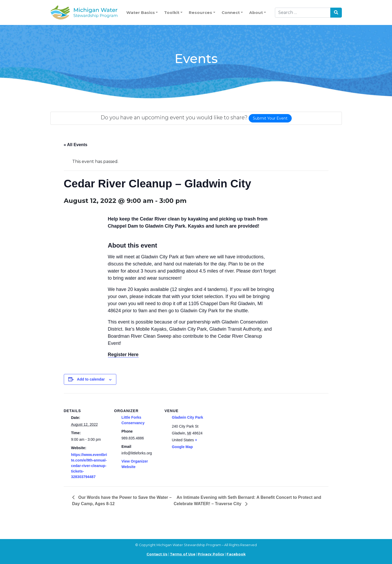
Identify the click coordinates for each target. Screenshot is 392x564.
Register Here (123, 355)
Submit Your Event (270, 118)
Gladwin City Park (188, 417)
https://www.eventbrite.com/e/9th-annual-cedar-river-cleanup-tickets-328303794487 (89, 466)
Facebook (236, 554)
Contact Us (157, 554)
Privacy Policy (211, 554)
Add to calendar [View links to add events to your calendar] (91, 379)
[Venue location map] (243, 429)
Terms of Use (183, 554)
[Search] (303, 13)
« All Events (76, 145)
